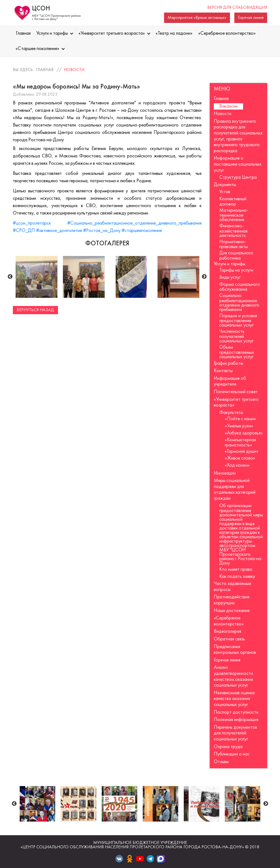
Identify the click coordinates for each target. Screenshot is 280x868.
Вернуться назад (35, 310)
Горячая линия (251, 18)
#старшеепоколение (142, 231)
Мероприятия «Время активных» (197, 18)
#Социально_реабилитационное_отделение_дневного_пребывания (134, 223)
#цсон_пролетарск (32, 223)
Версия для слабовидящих (237, 8)
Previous (10, 277)
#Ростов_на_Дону (102, 231)
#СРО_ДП (24, 231)
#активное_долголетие (59, 231)
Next (204, 277)
